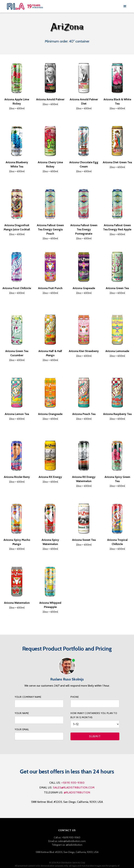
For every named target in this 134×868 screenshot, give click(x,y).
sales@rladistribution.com (74, 788)
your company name (28, 697)
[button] (125, 6)
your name (22, 713)
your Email (22, 729)
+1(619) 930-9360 (73, 783)
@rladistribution (77, 792)
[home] (64, 6)
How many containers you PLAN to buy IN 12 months (94, 715)
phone (75, 697)
